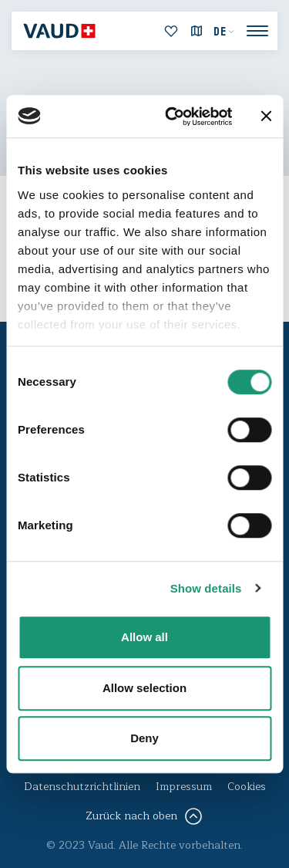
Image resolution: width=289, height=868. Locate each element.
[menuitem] (224, 32)
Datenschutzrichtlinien (82, 787)
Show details (206, 588)
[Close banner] (266, 117)
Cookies (247, 787)
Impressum (184, 787)
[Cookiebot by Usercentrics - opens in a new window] (172, 117)
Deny (144, 738)
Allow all (144, 637)
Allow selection (144, 688)
